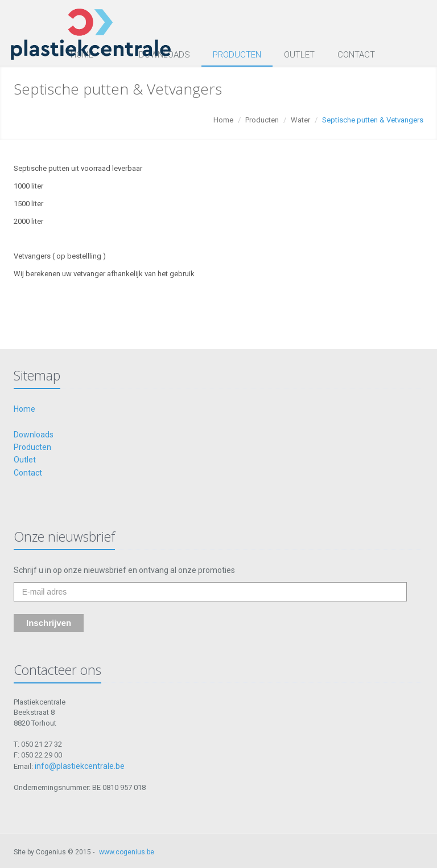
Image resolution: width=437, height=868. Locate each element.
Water (300, 120)
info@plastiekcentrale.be (80, 766)
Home (223, 120)
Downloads (34, 435)
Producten (237, 55)
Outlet (299, 55)
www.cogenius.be (127, 852)
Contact (356, 55)
